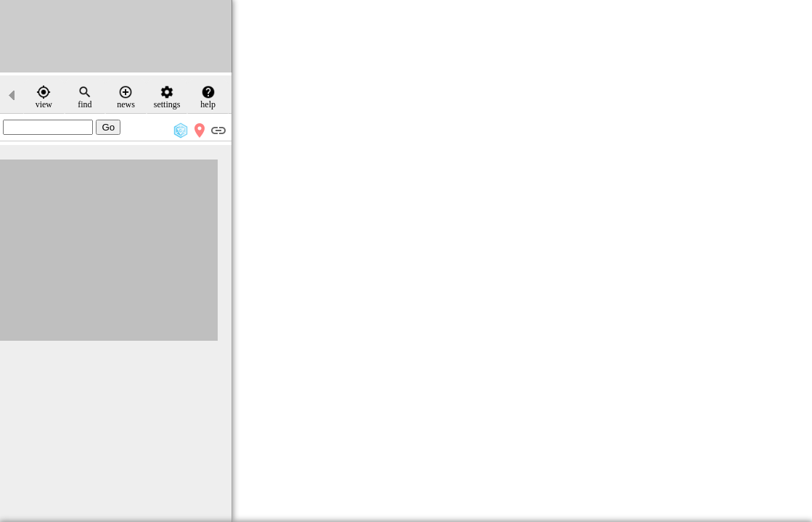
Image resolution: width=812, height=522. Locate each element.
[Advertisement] (116, 36)
